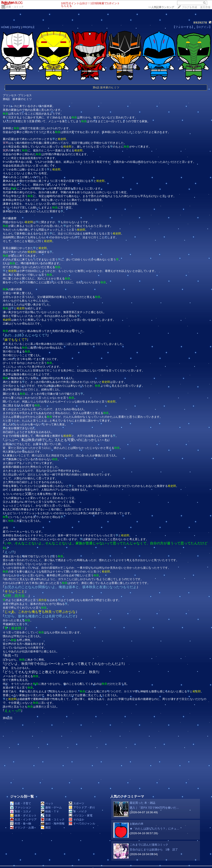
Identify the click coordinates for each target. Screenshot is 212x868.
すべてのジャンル (82, 824)
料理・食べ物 (21, 824)
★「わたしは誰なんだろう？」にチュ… (154, 829)
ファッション (21, 807)
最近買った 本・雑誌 (142, 803)
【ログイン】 (204, 27)
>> (161, 7)
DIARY (16, 27)
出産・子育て (21, 803)
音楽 (46, 815)
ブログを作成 (189, 7)
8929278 (200, 23)
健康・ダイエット (23, 815)
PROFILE (29, 27)
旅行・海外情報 (53, 824)
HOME (5, 27)
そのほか (76, 819)
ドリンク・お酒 (22, 828)
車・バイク (78, 811)
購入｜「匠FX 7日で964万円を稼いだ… (154, 808)
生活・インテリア (23, 819)
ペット (47, 803)
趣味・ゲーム (51, 807)
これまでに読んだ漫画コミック (149, 845)
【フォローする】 (183, 27)
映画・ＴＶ (50, 811)
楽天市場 (205, 7)
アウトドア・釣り (82, 807)
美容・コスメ (21, 811)
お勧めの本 (137, 824)
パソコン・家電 (81, 815)
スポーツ (76, 803)
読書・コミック (15, 7)
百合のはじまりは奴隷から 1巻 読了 (154, 850)
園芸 (46, 828)
